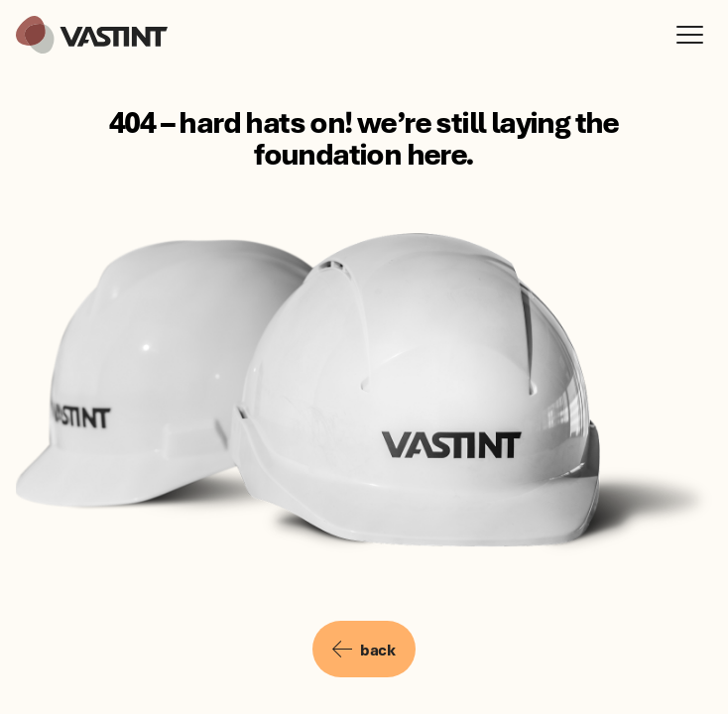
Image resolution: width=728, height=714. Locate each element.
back (364, 650)
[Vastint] (92, 35)
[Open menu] (694, 35)
